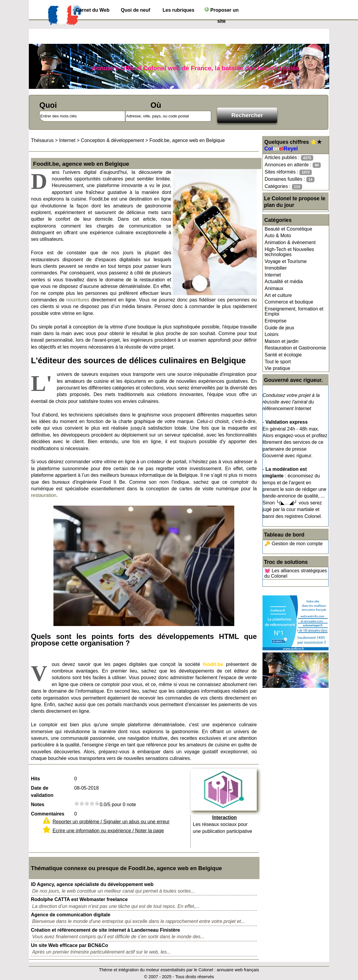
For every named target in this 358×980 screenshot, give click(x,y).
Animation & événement (290, 242)
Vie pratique (277, 368)
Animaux (274, 288)
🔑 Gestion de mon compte (293, 544)
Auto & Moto (278, 236)
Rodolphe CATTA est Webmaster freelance (79, 899)
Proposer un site (221, 11)
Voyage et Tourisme (286, 261)
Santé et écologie (283, 355)
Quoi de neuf (135, 10)
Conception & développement (112, 140)
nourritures (78, 300)
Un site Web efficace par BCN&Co (70, 945)
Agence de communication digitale (71, 915)
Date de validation (42, 792)
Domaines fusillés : (290, 179)
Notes (38, 805)
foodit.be (213, 664)
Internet (273, 275)
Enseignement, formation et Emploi (294, 312)
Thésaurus (42, 140)
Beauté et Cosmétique (288, 229)
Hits (35, 779)
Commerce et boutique (289, 302)
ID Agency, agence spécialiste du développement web (92, 884)
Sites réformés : (288, 172)
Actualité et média (284, 281)
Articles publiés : (289, 158)
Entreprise (276, 321)
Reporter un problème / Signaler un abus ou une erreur (111, 822)
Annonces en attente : (293, 165)
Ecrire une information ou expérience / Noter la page (108, 831)
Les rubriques (178, 10)
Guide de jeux (279, 328)
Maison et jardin (282, 341)
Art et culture (278, 295)
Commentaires (48, 814)
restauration (44, 495)
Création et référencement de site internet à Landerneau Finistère (105, 930)
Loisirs (272, 334)
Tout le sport (278, 362)
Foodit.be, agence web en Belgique (187, 140)
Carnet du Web (93, 10)
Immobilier (276, 268)
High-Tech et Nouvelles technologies (289, 252)
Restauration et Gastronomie (295, 348)
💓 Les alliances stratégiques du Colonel (296, 573)
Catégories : (283, 187)
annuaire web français (238, 970)
